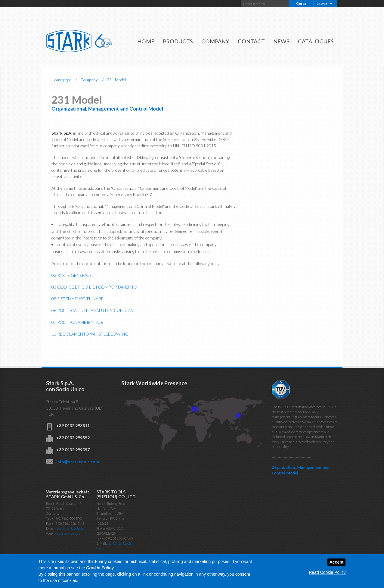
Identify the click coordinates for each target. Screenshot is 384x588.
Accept (337, 562)
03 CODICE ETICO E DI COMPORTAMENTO (94, 287)
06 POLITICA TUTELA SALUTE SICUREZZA (92, 310)
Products (178, 41)
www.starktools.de (67, 533)
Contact (251, 41)
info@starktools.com (78, 462)
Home (146, 41)
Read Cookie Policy (327, 572)
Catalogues (316, 41)
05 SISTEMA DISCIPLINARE (77, 299)
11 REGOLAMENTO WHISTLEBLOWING (90, 334)
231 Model (116, 80)
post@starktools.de (70, 528)
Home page (61, 80)
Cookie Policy (100, 568)
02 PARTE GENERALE (72, 275)
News (281, 41)
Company (215, 41)
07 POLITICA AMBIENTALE (77, 322)
